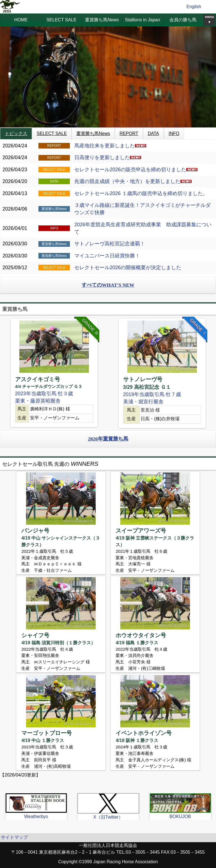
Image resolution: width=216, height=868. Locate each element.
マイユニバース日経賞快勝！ (107, 256)
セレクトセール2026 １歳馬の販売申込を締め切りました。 (141, 193)
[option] (54, 373)
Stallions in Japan (142, 20)
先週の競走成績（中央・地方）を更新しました (133, 181)
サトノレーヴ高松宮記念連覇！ (110, 244)
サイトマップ (14, 837)
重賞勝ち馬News (102, 20)
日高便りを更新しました (108, 157)
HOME (21, 20)
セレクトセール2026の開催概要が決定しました (128, 268)
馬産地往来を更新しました (110, 146)
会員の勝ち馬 (183, 20)
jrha (10, 7)
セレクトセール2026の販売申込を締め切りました (136, 170)
